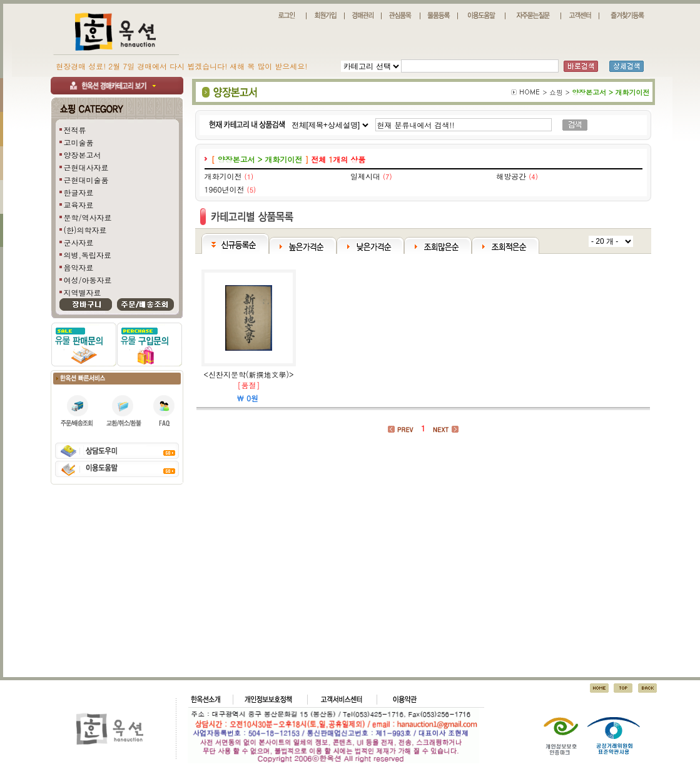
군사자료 (79, 242)
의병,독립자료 (88, 255)
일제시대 (365, 176)
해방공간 (511, 176)
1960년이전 (225, 189)
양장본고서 (83, 155)
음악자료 (79, 267)
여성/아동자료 (88, 280)
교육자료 (79, 205)
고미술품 (79, 142)
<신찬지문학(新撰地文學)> (249, 374)
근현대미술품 (86, 180)
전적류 (75, 130)
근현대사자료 (86, 167)
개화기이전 (223, 176)
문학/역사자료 (88, 217)
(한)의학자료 (85, 230)
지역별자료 (83, 292)
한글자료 (79, 192)
